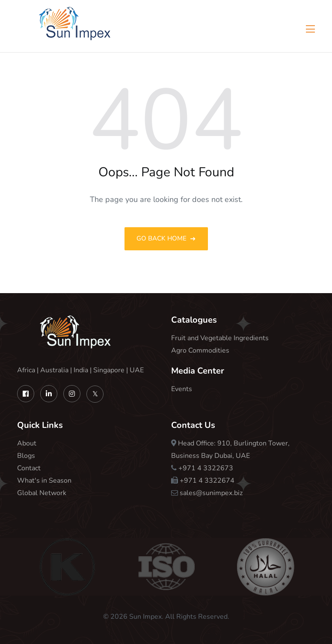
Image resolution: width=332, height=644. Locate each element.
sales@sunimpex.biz (211, 493)
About (27, 443)
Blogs (26, 456)
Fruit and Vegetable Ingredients (220, 338)
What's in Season (44, 481)
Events (182, 389)
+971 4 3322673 (206, 468)
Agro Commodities (200, 350)
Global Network (42, 493)
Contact (29, 468)
